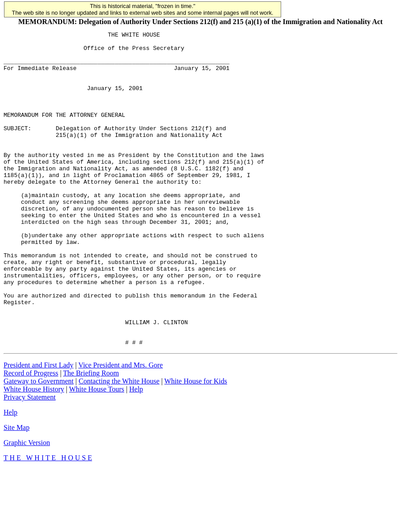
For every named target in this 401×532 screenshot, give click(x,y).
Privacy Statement (30, 460)
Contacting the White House (119, 444)
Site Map (16, 490)
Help (136, 452)
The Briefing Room (91, 436)
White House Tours (97, 452)
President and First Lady (39, 428)
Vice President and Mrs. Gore (121, 428)
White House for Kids (196, 444)
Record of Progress (31, 436)
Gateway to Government (39, 444)
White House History (34, 452)
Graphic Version (27, 505)
